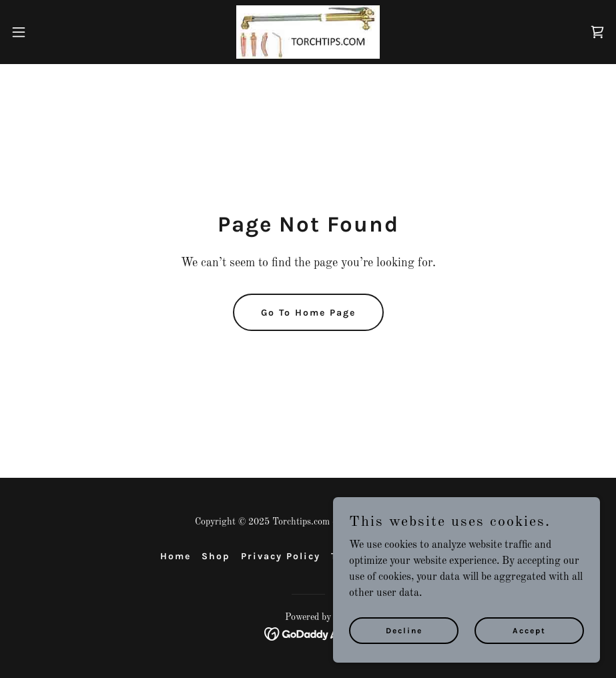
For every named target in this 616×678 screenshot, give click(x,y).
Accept (529, 630)
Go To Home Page (308, 313)
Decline (404, 630)
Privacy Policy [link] (281, 556)
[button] (51, 32)
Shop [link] (216, 556)
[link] (308, 32)
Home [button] (176, 556)
